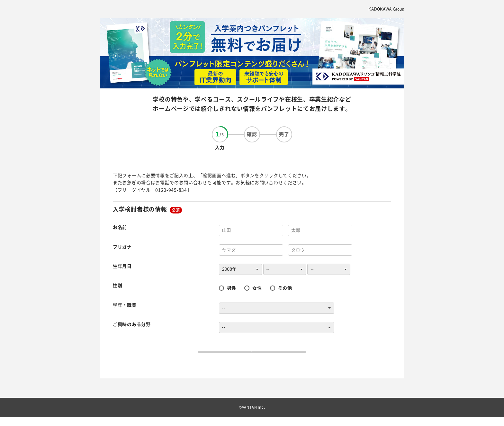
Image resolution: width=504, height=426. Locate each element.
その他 (285, 288)
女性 (257, 288)
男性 (232, 288)
